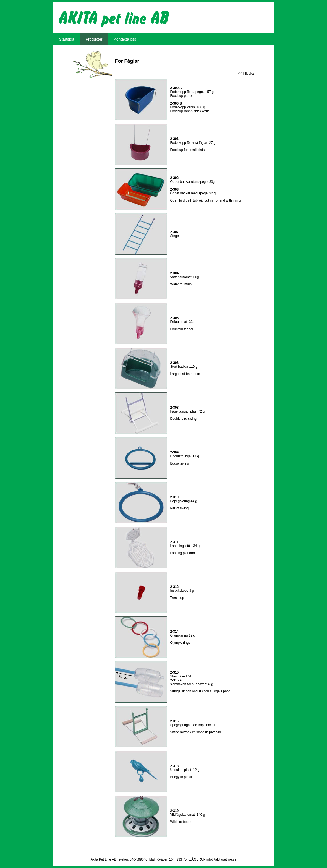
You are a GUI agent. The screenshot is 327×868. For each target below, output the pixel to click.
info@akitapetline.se (221, 859)
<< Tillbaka (246, 74)
